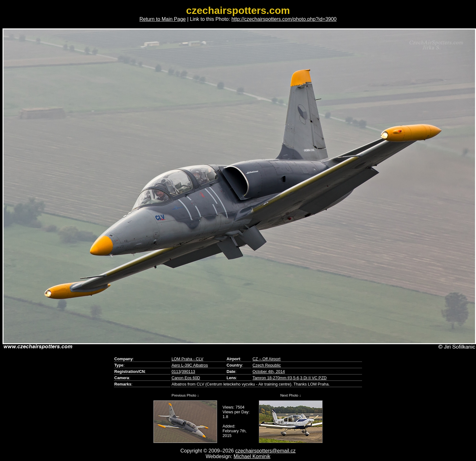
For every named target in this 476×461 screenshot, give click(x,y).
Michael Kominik (252, 456)
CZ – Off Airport (267, 359)
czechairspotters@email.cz (265, 451)
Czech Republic (267, 365)
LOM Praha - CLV (187, 359)
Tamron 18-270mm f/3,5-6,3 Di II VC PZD (290, 378)
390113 (188, 371)
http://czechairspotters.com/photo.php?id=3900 (284, 19)
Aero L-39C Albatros (190, 365)
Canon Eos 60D (186, 378)
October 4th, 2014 (269, 371)
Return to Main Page (163, 19)
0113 (176, 371)
